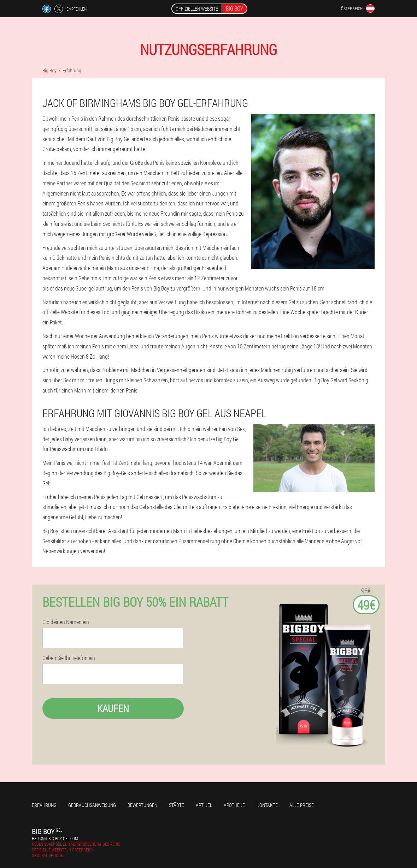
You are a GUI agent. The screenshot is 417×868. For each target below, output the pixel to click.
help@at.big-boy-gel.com (55, 838)
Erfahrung (44, 805)
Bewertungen (142, 805)
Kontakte (267, 805)
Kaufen (113, 708)
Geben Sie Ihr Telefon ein (69, 658)
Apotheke (234, 805)
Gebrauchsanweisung (92, 805)
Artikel (204, 805)
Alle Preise (302, 805)
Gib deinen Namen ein (66, 622)
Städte (177, 805)
